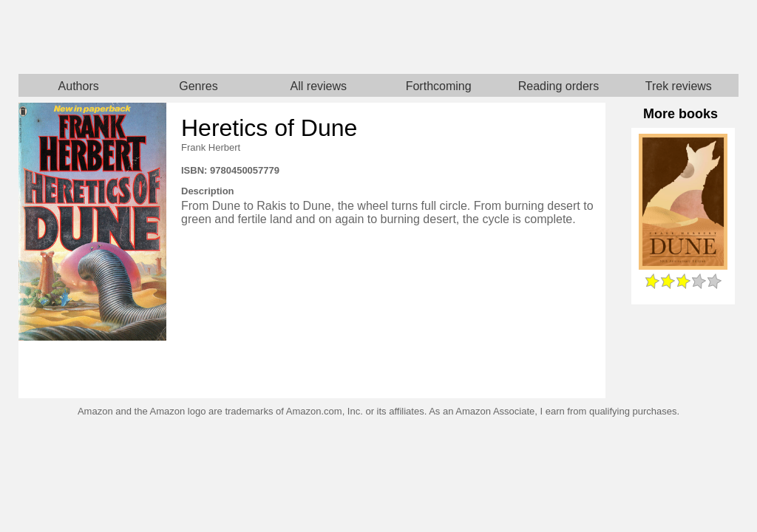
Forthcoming (439, 86)
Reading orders (559, 86)
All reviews (319, 86)
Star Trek (559, 37)
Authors (79, 86)
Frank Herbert (211, 147)
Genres (198, 86)
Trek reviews (679, 86)
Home (198, 37)
